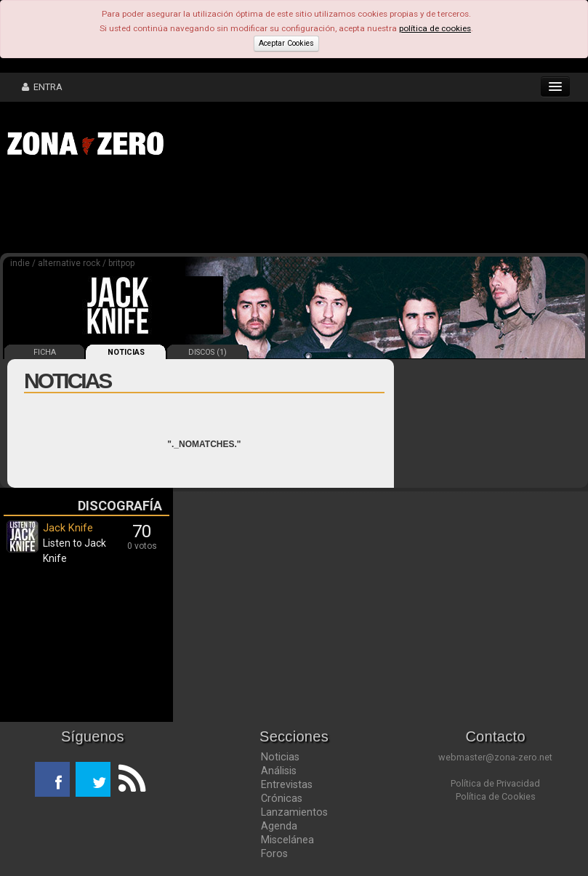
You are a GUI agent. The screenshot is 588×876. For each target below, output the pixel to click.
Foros (274, 853)
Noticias (280, 757)
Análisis (279, 771)
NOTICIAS (126, 352)
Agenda (279, 826)
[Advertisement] (225, 209)
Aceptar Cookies (286, 43)
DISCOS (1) (208, 352)
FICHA (45, 352)
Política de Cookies (496, 796)
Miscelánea (287, 840)
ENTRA (42, 87)
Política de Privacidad (495, 783)
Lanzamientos (294, 812)
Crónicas (282, 798)
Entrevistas (287, 784)
